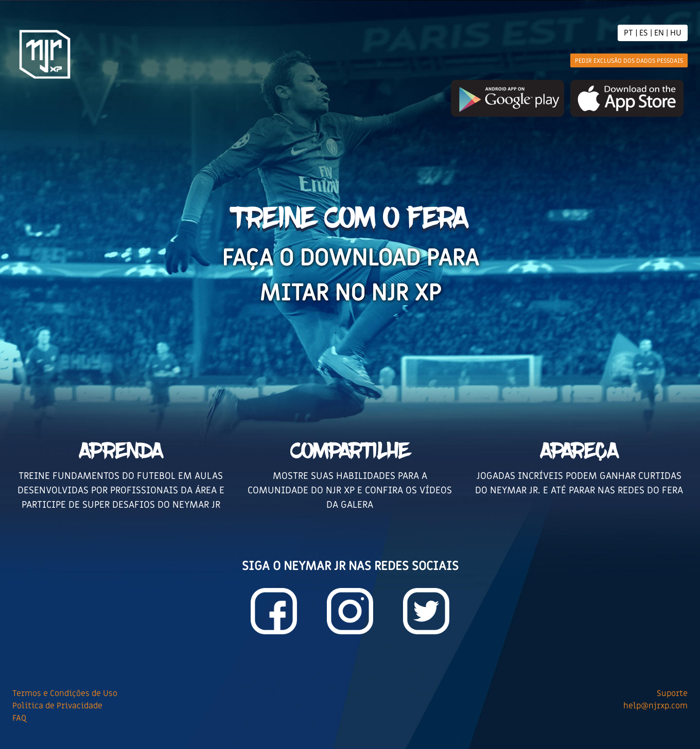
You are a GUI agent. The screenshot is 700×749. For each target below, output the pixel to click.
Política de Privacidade (57, 706)
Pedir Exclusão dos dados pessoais (629, 61)
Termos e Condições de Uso (65, 693)
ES (644, 33)
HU (676, 33)
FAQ (19, 718)
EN (659, 33)
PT (628, 33)
